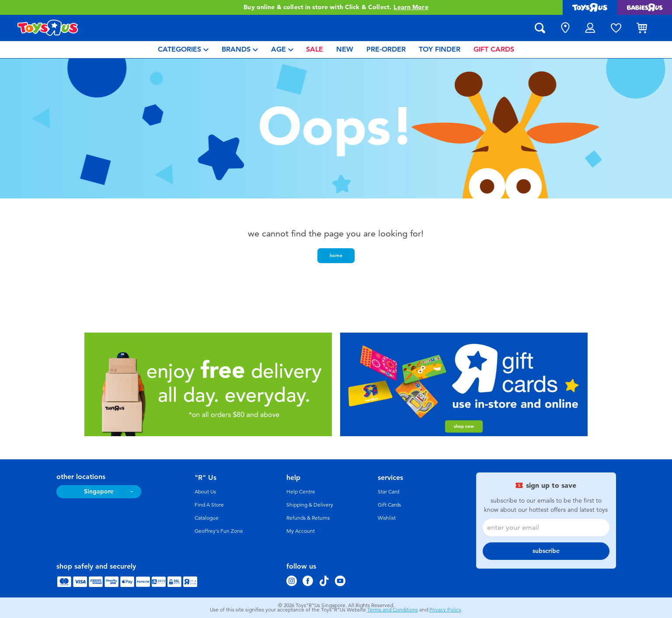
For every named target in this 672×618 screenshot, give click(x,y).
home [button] (336, 255)
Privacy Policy (445, 610)
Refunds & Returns (308, 518)
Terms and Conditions (393, 610)
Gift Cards (389, 505)
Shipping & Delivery (310, 505)
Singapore (99, 491)
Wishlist (387, 518)
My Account (301, 531)
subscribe (546, 551)
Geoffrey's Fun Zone (219, 531)
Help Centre (301, 492)
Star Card (388, 492)
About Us (205, 492)
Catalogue (207, 518)
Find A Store (209, 505)
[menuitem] (183, 50)
